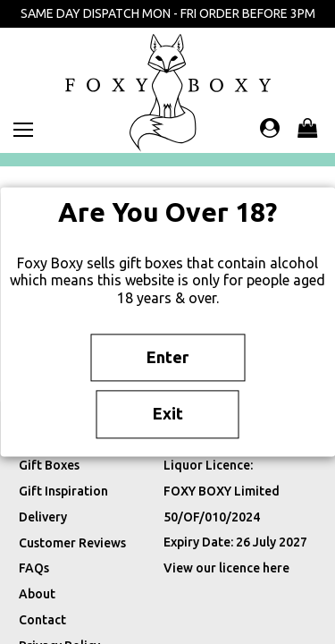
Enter (167, 357)
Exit (168, 414)
